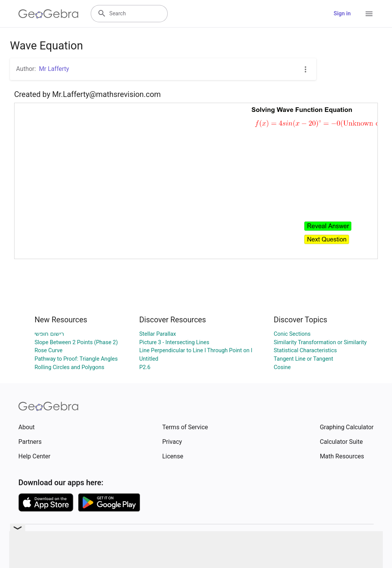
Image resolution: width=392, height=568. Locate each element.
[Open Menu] (369, 14)
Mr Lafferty (54, 69)
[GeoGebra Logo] (48, 14)
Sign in (342, 14)
